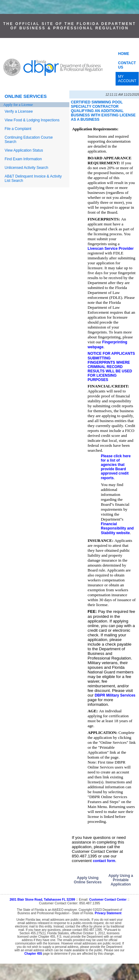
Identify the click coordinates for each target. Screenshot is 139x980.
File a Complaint (18, 129)
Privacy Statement (108, 913)
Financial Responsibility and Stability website (117, 528)
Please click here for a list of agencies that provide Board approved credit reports (116, 467)
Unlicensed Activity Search (26, 168)
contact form (104, 861)
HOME (124, 54)
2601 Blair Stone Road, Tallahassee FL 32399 (42, 900)
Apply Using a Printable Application (121, 880)
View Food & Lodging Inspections (32, 120)
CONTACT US (127, 65)
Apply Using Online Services (88, 880)
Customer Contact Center (108, 900)
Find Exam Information (23, 159)
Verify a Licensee (19, 111)
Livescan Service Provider (110, 249)
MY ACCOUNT (127, 79)
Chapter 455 (33, 954)
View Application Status (24, 150)
